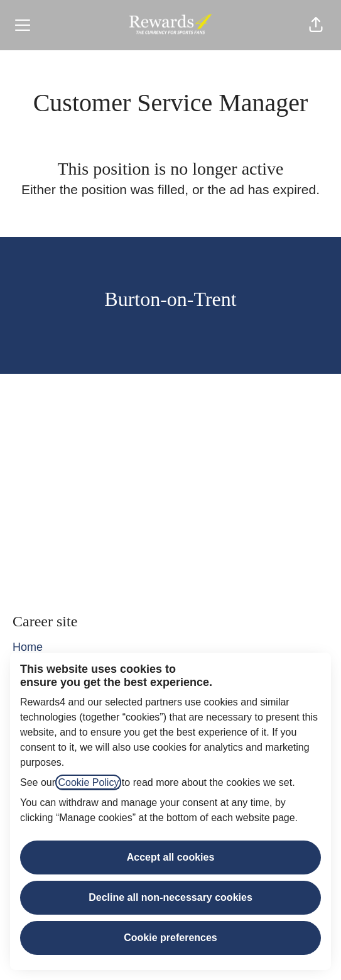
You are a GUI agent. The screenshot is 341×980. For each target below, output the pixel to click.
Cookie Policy (88, 782)
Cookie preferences (170, 938)
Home (28, 647)
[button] (316, 25)
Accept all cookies (171, 857)
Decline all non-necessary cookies (170, 897)
